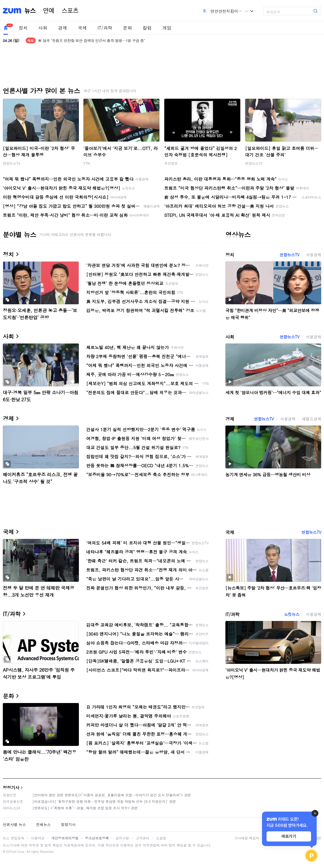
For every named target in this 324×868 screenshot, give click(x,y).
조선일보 (171, 163)
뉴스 (30, 11)
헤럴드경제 (312, 419)
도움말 (161, 838)
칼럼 (147, 28)
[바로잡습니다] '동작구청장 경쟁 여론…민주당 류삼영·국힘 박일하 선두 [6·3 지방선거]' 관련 (104, 801)
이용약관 (38, 838)
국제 (82, 28)
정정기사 (11, 787)
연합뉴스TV (12, 163)
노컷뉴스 (292, 614)
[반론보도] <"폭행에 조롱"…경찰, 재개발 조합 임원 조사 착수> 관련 (85, 808)
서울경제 (314, 255)
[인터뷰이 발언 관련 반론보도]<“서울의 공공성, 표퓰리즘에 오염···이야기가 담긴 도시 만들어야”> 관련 (112, 795)
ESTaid (11, 852)
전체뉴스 (43, 824)
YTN (87, 163)
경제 (63, 28)
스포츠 (70, 11)
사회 (43, 28)
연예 (49, 11)
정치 (23, 28)
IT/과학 (105, 28)
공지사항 (122, 838)
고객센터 (143, 838)
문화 (127, 28)
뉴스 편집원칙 (14, 838)
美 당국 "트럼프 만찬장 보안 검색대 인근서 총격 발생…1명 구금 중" (92, 40)
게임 (167, 28)
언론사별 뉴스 (14, 824)
